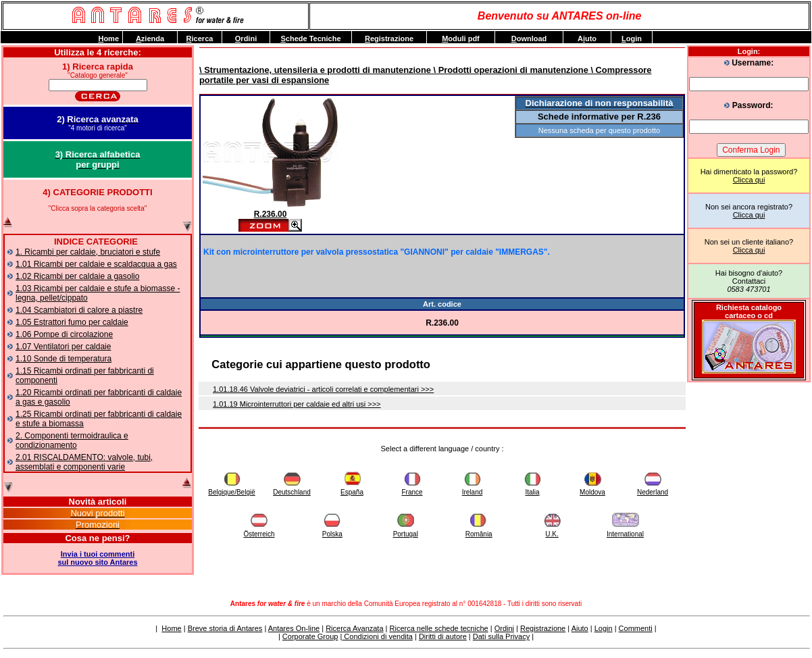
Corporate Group (310, 636)
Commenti (636, 628)
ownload (529, 39)
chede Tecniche (310, 39)
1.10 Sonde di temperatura (64, 359)
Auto (587, 39)
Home (171, 628)
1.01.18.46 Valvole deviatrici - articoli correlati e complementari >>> (323, 389)
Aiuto (580, 628)
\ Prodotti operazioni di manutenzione (510, 70)
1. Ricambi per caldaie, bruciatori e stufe (88, 252)
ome (108, 39)
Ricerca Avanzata (354, 628)
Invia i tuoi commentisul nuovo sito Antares (97, 558)
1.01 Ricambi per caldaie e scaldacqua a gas (96, 264)
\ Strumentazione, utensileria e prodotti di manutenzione (315, 70)
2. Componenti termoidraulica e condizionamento (72, 440)
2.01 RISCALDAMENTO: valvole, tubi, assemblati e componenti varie (84, 462)
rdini (246, 39)
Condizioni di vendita (377, 636)
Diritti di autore (443, 636)
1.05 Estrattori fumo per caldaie (72, 322)
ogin (632, 39)
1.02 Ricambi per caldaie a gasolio (77, 276)
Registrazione (543, 628)
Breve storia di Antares (225, 628)
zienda (150, 39)
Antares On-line (294, 628)
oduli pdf (461, 39)
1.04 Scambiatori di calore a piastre (79, 310)
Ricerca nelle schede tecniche (439, 628)
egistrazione (389, 39)
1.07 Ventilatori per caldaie (63, 347)
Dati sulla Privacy (501, 636)
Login (604, 628)
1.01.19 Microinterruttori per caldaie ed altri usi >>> (297, 404)
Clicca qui (749, 180)
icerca (200, 39)
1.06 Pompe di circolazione (64, 334)
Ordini (504, 628)
